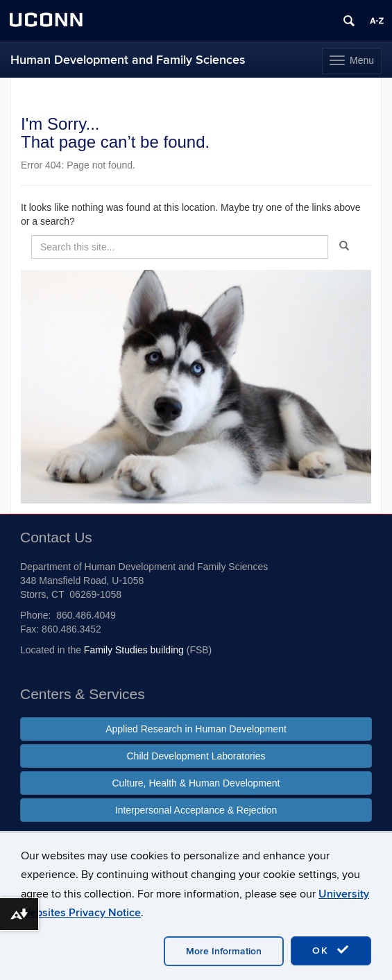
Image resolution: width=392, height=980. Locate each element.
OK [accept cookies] (331, 950)
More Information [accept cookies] (224, 951)
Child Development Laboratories (196, 756)
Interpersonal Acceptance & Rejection (196, 810)
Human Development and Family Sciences (128, 60)
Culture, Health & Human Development (196, 783)
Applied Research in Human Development (196, 729)
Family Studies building (134, 650)
